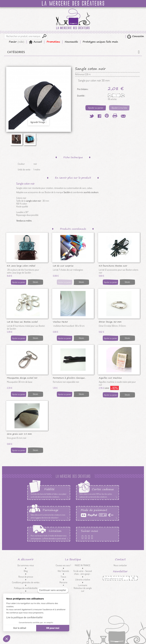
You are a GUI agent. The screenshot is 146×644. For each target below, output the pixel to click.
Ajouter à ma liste (119, 108)
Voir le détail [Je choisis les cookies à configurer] (20, 628)
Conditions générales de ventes (26, 582)
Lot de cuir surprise (63, 266)
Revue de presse (26, 577)
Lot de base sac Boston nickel (22, 322)
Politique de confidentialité (26, 588)
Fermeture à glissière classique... (69, 378)
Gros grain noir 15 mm (19, 434)
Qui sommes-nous (26, 565)
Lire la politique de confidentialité (24, 617)
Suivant (38, 139)
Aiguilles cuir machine (110, 378)
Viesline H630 (60, 322)
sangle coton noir (34, 201)
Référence (80, 74)
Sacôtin (67, 192)
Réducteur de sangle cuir (83, 589)
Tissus (63, 577)
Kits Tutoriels (63, 571)
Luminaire (83, 585)
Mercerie (63, 582)
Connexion (138, 36)
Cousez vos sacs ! (63, 565)
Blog (26, 571)
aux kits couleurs (91, 192)
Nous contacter (120, 565)
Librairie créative (83, 580)
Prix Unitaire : (83, 89)
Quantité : (81, 96)
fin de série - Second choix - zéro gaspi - (83, 572)
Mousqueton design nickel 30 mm (22, 378)
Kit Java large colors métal (21, 266)
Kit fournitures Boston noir (113, 266)
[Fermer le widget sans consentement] (53, 590)
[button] (7, 639)
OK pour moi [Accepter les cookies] (53, 628)
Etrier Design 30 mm (110, 322)
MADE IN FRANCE (83, 565)
